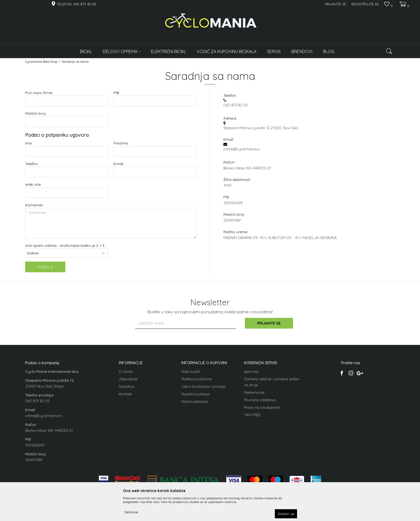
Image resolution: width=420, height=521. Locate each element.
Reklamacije (254, 392)
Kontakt (125, 394)
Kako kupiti (191, 371)
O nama (126, 371)
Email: (119, 164)
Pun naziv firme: (39, 93)
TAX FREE (252, 415)
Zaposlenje (128, 379)
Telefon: (32, 164)
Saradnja (127, 386)
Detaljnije (131, 512)
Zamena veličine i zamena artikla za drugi (272, 382)
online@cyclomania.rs (43, 416)
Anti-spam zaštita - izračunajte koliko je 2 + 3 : (66, 246)
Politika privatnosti (196, 379)
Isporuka (251, 371)
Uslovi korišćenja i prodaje (203, 386)
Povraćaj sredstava (260, 400)
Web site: (33, 185)
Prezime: (121, 143)
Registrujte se (365, 4)
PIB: (117, 93)
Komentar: (34, 205)
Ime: (29, 143)
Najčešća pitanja (196, 394)
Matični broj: (36, 113)
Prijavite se (269, 323)
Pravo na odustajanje (262, 407)
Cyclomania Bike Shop (41, 62)
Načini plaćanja (194, 401)
